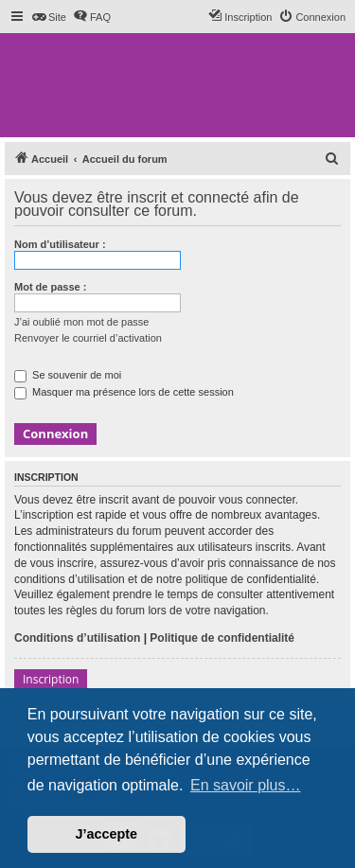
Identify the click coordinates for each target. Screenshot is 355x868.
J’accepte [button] (107, 834)
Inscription (51, 679)
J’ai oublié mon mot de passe (81, 322)
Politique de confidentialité (222, 638)
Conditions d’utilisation (77, 638)
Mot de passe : (50, 287)
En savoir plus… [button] (246, 785)
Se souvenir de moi (68, 375)
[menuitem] (49, 17)
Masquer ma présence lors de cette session (124, 392)
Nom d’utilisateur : (60, 244)
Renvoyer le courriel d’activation (88, 338)
